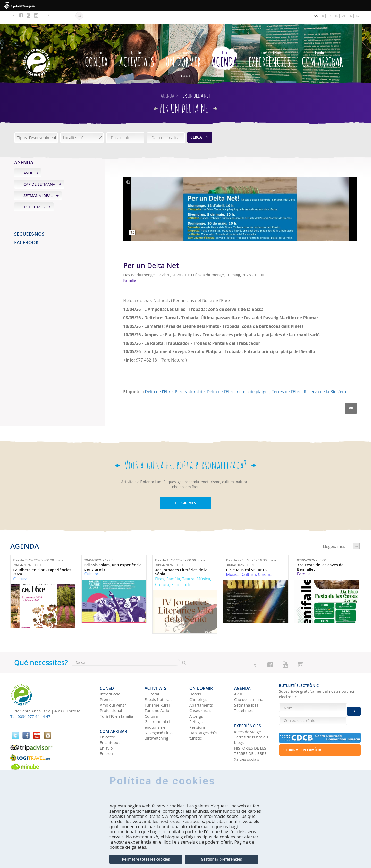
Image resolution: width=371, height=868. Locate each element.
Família (173, 566)
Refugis (196, 706)
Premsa (107, 684)
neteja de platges (253, 379)
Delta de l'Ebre (159, 379)
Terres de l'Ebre (286, 379)
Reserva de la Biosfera (325, 379)
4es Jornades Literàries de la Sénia (181, 559)
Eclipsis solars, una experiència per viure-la (113, 555)
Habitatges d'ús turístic (203, 720)
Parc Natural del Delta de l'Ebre (205, 379)
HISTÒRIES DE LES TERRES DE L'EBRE (250, 733)
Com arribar (323, 45)
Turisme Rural (157, 690)
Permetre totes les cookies (146, 859)
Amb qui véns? (113, 690)
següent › (356, 534)
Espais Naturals (158, 684)
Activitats (137, 45)
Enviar (354, 708)
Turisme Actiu (157, 695)
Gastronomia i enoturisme (157, 709)
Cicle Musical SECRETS (246, 557)
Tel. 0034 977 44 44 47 (30, 704)
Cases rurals (200, 695)
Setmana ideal (38, 183)
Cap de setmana (39, 172)
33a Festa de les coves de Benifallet (320, 555)
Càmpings (198, 684)
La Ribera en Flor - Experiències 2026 (42, 559)
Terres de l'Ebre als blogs (251, 722)
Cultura (20, 566)
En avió (106, 730)
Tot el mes (34, 194)
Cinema (265, 562)
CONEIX (96, 45)
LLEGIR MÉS (185, 490)
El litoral (152, 679)
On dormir (183, 45)
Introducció (110, 679)
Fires (160, 566)
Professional (111, 695)
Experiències (269, 45)
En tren (107, 735)
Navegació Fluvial (160, 717)
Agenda (225, 45)
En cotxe (108, 719)
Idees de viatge (248, 713)
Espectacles (182, 572)
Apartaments (201, 690)
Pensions (197, 712)
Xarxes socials (247, 741)
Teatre (188, 566)
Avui (28, 161)
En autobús (110, 724)
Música (203, 566)
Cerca (196, 125)
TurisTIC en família (117, 701)
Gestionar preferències (221, 859)
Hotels (195, 679)
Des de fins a (38, 550)
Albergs (196, 701)
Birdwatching (156, 723)
